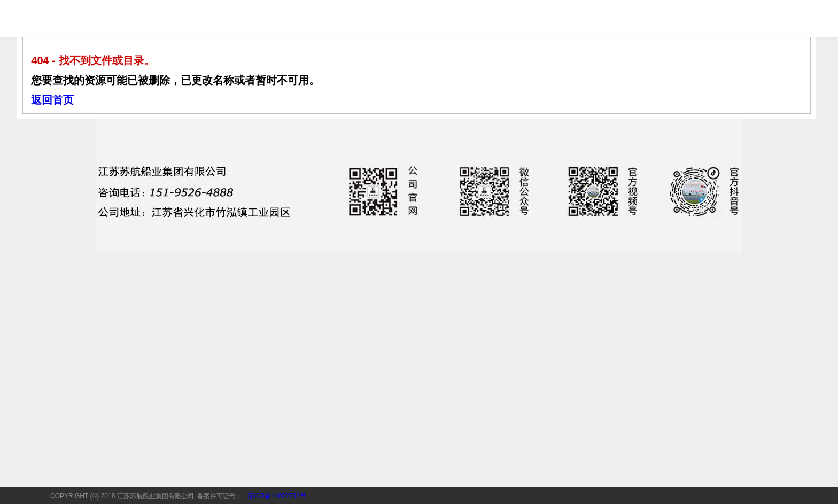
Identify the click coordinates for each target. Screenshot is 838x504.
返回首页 (52, 100)
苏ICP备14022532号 (277, 496)
